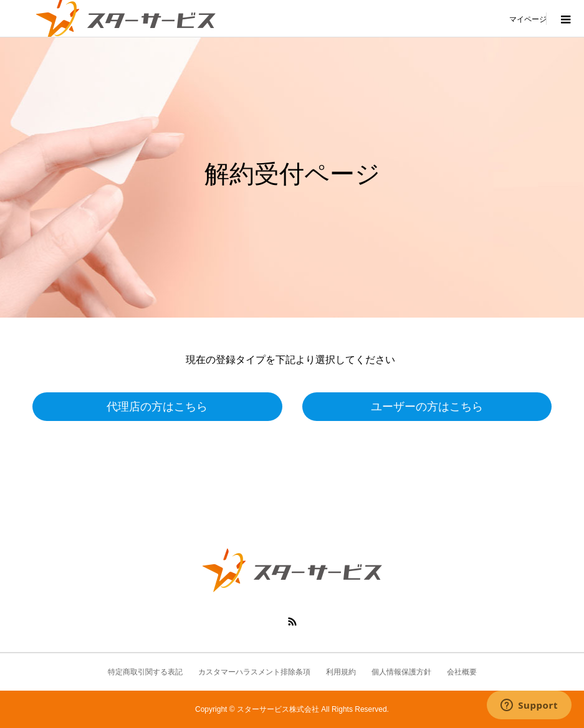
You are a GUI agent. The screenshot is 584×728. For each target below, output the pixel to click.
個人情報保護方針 (401, 672)
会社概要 (462, 672)
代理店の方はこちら (157, 407)
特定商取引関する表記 (145, 672)
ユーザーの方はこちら (427, 407)
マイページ (528, 19)
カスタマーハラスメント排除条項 (254, 672)
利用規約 (341, 672)
